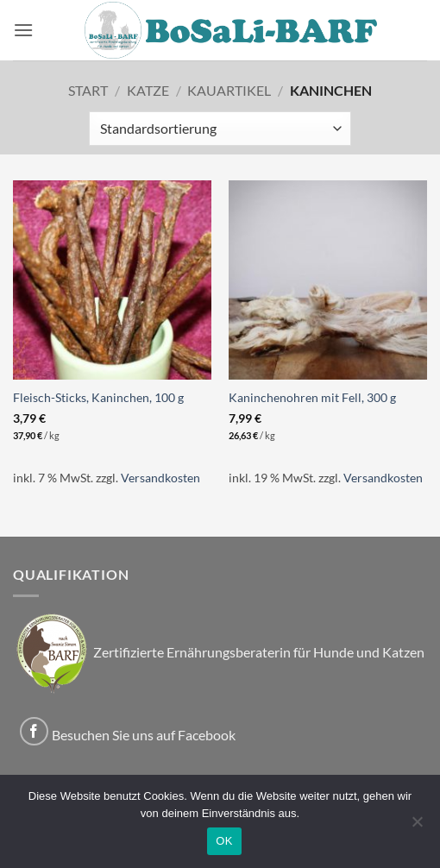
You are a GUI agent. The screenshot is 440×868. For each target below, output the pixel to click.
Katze (148, 90)
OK (224, 841)
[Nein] (417, 827)
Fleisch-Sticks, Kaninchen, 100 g (98, 398)
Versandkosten (160, 478)
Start (88, 90)
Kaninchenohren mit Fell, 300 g (312, 398)
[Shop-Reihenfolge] (220, 129)
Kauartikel (229, 90)
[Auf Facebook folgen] (34, 731)
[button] (23, 30)
